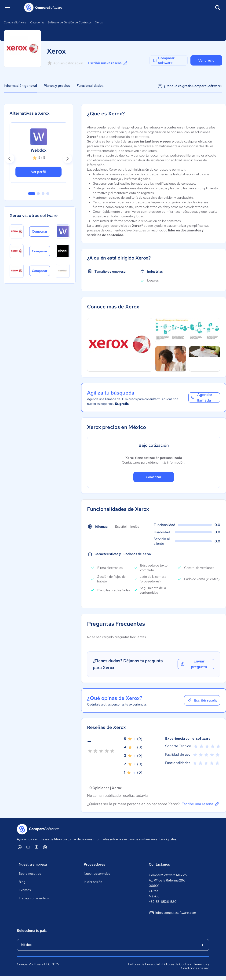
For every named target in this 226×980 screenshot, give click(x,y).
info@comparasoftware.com (172, 913)
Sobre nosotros (30, 874)
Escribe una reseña (201, 804)
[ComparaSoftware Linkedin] (20, 847)
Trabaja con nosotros (34, 898)
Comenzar (154, 477)
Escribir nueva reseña (108, 63)
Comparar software (164, 60)
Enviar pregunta (194, 664)
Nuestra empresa (33, 864)
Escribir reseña (202, 700)
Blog (22, 882)
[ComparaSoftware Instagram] (45, 847)
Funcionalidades (90, 86)
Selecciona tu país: (32, 931)
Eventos (25, 890)
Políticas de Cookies (177, 964)
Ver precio (206, 60)
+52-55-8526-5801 (163, 902)
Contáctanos (159, 864)
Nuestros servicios (97, 874)
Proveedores (94, 864)
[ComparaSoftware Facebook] (36, 847)
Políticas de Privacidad (144, 964)
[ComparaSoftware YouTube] (28, 847)
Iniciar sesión (93, 882)
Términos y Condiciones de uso (195, 966)
